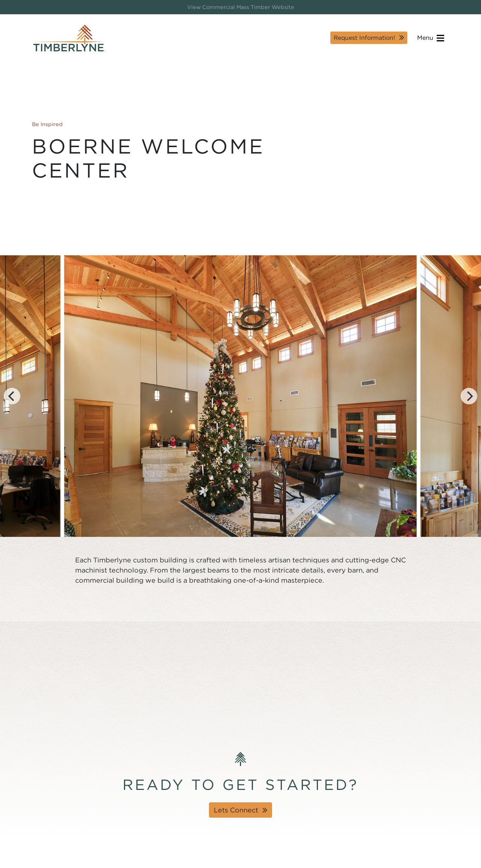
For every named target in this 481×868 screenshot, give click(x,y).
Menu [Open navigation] (431, 38)
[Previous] (12, 396)
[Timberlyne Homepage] (70, 38)
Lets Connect (236, 810)
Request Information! (364, 38)
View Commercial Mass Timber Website (241, 7)
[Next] (469, 396)
